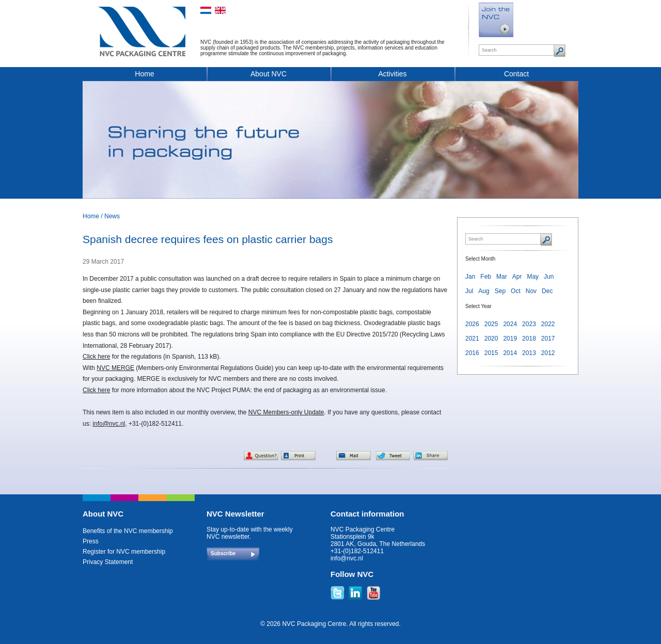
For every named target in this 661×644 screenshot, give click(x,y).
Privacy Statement (108, 562)
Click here (96, 357)
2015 (491, 353)
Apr (517, 277)
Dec (547, 291)
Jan (470, 277)
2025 (491, 324)
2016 (472, 353)
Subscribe (223, 553)
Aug (484, 291)
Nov (531, 291)
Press (91, 541)
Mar (502, 277)
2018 (529, 339)
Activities (392, 74)
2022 (548, 324)
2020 (491, 339)
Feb (486, 277)
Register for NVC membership (124, 552)
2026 (472, 324)
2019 (510, 339)
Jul (469, 291)
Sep (500, 291)
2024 (510, 324)
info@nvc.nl (109, 424)
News (112, 216)
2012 (548, 353)
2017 (548, 339)
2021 (472, 339)
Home (144, 74)
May (533, 277)
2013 (529, 353)
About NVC (269, 74)
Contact (516, 74)
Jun (549, 277)
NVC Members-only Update (286, 412)
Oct (516, 291)
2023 (529, 324)
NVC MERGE (115, 368)
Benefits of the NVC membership (128, 531)
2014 (510, 353)
